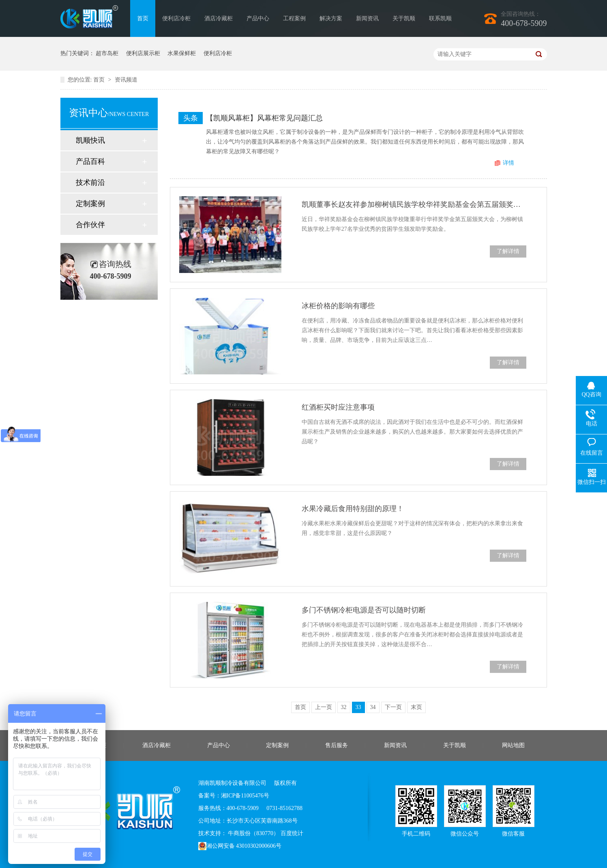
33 (358, 707)
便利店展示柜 (143, 53)
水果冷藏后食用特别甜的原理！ (353, 509)
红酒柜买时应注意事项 (338, 407)
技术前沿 (90, 183)
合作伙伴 (90, 225)
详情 (508, 163)
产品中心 (258, 18)
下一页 (393, 707)
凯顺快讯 (90, 140)
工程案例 (294, 18)
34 (373, 707)
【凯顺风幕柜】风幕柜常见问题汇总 (264, 118)
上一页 (324, 707)
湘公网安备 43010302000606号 (240, 846)
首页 (143, 18)
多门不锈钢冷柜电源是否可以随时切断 (364, 610)
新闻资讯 (367, 18)
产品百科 (90, 161)
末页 (416, 707)
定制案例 (90, 204)
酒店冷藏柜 (219, 18)
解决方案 (331, 18)
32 (344, 707)
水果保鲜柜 (182, 53)
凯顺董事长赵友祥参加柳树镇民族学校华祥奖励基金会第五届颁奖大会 (414, 204)
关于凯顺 (404, 18)
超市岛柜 (107, 53)
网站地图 (513, 745)
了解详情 (508, 251)
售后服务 (337, 745)
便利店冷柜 (176, 18)
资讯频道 (126, 80)
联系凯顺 (440, 18)
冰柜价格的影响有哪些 (338, 306)
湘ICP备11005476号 (245, 796)
